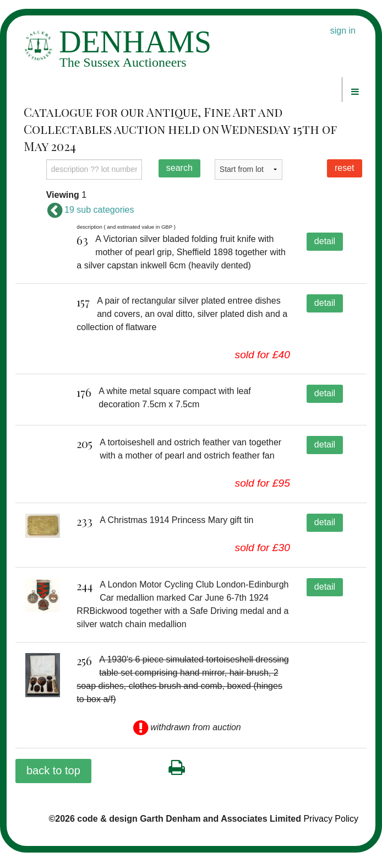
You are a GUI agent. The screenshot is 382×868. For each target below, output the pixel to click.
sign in (343, 31)
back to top (53, 786)
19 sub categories (90, 210)
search (179, 168)
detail (325, 241)
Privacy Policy (331, 834)
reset (345, 168)
